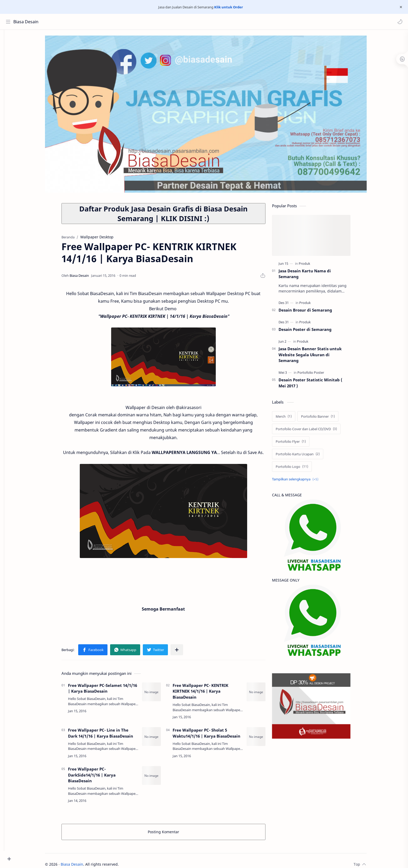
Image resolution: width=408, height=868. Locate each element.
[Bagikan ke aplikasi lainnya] (185, 652)
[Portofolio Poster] (319, 375)
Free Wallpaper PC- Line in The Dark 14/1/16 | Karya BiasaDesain (108, 735)
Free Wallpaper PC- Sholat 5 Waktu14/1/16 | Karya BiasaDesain (214, 735)
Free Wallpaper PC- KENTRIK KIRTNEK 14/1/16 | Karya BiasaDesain (208, 693)
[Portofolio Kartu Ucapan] (305, 456)
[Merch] (291, 418)
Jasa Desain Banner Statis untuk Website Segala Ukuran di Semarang (318, 357)
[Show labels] (304, 481)
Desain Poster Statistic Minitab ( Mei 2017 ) (318, 385)
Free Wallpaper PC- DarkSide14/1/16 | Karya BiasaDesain (100, 777)
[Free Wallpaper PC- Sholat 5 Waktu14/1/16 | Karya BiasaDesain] (264, 739)
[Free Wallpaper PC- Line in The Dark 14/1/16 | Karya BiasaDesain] (159, 739)
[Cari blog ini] (109, 22)
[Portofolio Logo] (300, 469)
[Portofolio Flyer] (299, 444)
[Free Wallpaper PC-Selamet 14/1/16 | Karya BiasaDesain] (159, 694)
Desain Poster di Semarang (313, 331)
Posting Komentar (171, 834)
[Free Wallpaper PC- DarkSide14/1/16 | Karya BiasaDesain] (159, 778)
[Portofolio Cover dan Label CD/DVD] (314, 431)
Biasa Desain (27, 22)
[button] (399, 22)
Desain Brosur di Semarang (313, 312)
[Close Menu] (400, 7)
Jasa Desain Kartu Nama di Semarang (313, 276)
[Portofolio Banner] (326, 418)
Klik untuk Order (229, 7)
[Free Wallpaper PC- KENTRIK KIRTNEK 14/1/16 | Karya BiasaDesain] (264, 694)
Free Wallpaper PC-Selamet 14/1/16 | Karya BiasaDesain (110, 690)
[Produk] (312, 266)
